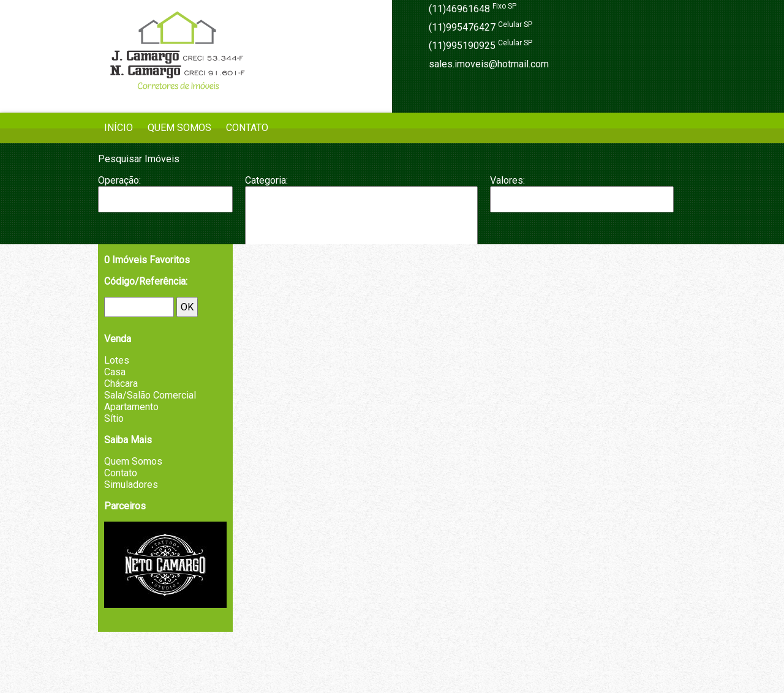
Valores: (507, 180)
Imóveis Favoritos (147, 260)
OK (187, 307)
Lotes (117, 360)
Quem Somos (179, 128)
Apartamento (361, 199)
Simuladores (131, 485)
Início (119, 128)
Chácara (361, 223)
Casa (361, 211)
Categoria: (266, 180)
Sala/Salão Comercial (150, 395)
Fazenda (361, 236)
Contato (247, 128)
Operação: (119, 180)
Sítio (114, 418)
